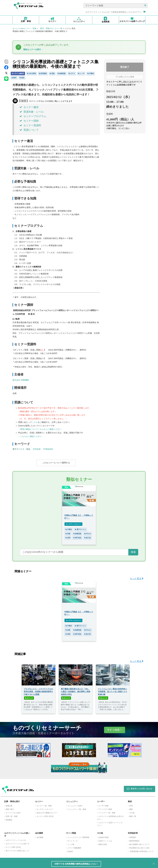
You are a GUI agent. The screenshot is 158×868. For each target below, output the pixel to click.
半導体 (91, 73)
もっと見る (137, 577)
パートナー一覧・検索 (107, 811)
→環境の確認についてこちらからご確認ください (40, 429)
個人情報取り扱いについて (139, 843)
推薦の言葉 (103, 843)
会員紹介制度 (103, 836)
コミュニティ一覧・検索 (77, 808)
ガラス (72, 73)
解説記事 (29, 697)
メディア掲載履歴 (74, 847)
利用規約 (133, 836)
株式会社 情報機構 (21, 380)
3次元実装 (31, 73)
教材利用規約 (134, 839)
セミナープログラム (33, 116)
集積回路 (62, 73)
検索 (133, 551)
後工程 (88, 536)
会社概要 (40, 836)
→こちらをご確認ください (30, 436)
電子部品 (77, 536)
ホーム (15, 28)
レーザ (81, 73)
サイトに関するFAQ (13, 846)
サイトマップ (73, 839)
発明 (68, 536)
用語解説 (9, 818)
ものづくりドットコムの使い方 (17, 842)
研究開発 (43, 73)
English (70, 850)
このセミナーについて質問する (56, 463)
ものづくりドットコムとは (16, 839)
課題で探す (10, 808)
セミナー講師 (29, 121)
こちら (35, 422)
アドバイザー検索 (105, 808)
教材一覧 (133, 815)
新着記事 (9, 804)
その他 (132, 811)
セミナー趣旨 (29, 107)
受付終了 (125, 67)
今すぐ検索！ (115, 728)
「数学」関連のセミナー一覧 (50, 28)
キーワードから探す (13, 811)
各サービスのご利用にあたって (17, 849)
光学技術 (37, 449)
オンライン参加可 (18, 73)
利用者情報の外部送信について (142, 850)
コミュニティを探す (75, 804)
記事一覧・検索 (12, 815)
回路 (52, 73)
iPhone (88, 532)
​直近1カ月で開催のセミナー (47, 811)
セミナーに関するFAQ (45, 815)
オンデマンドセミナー (73, 523)
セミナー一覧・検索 (44, 804)
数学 (14, 78)
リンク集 (71, 843)
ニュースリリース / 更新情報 (78, 836)
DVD (131, 804)
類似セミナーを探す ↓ (33, 49)
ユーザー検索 (103, 804)
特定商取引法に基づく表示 (139, 847)
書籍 (131, 808)
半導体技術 (48, 449)
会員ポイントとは (105, 839)
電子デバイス (80, 528)
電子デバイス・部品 (21, 449)
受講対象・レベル (32, 112)
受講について (29, 130)
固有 (22, 78)
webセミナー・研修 (28, 28)
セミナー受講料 (30, 125)
